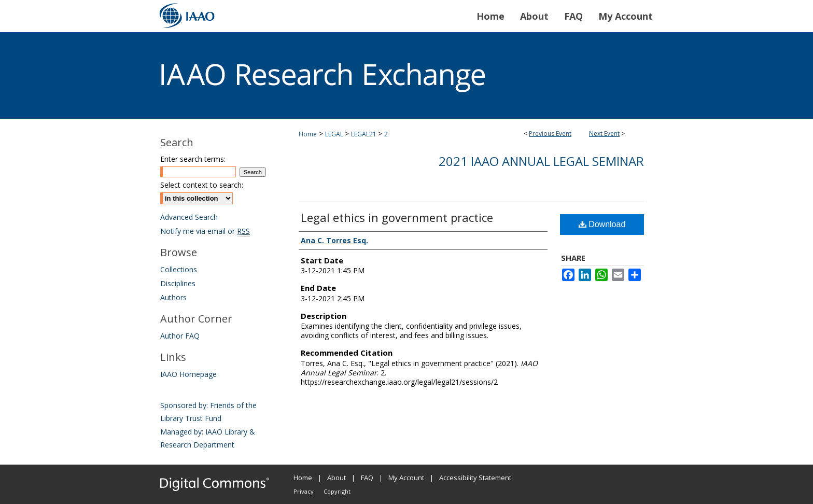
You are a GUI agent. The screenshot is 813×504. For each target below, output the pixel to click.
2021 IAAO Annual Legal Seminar (541, 161)
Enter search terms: (193, 159)
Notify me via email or (205, 231)
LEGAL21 (365, 134)
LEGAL (335, 134)
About (337, 478)
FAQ (367, 478)
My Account (406, 478)
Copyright (337, 491)
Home (308, 134)
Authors (173, 297)
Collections (179, 269)
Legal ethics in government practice (397, 217)
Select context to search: (202, 185)
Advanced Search (189, 217)
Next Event (604, 134)
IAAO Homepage (188, 374)
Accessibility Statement (475, 478)
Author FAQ (180, 336)
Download (602, 224)
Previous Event (550, 134)
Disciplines (178, 283)
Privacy (304, 491)
